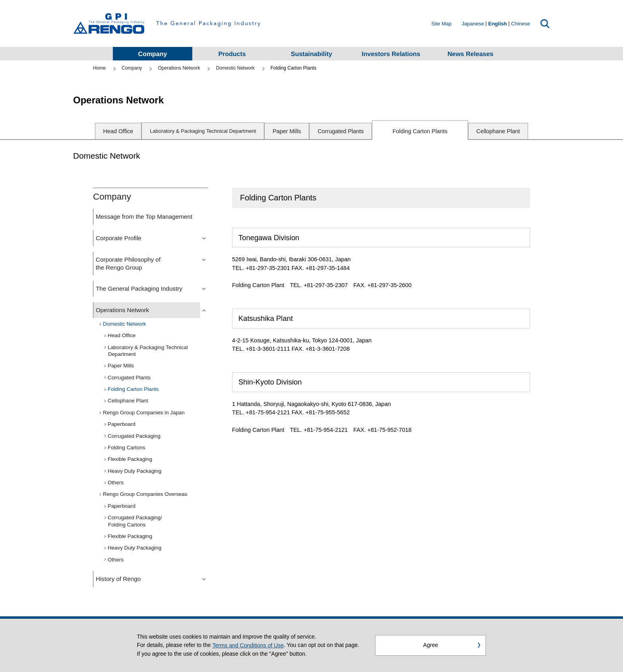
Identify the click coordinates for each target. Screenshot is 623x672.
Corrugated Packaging (134, 436)
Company (132, 68)
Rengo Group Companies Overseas (145, 494)
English (498, 24)
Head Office (118, 131)
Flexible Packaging (130, 459)
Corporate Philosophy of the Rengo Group (128, 263)
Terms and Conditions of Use (248, 646)
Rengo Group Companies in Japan (144, 413)
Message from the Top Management (144, 217)
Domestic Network (235, 68)
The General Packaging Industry (139, 288)
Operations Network (179, 68)
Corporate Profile (119, 238)
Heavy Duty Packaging (135, 471)
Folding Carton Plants (420, 131)
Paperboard (122, 424)
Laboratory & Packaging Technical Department (148, 351)
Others (116, 483)
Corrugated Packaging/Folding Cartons (135, 521)
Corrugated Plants (341, 131)
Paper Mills (287, 131)
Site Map (441, 24)
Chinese (520, 24)
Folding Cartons (127, 448)
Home (99, 68)
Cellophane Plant (498, 131)
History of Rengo (118, 579)
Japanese (473, 24)
